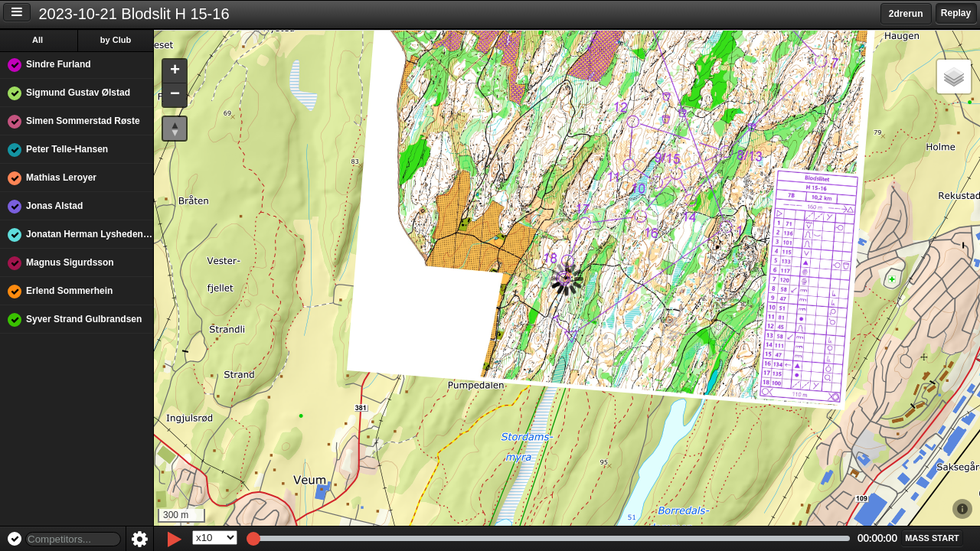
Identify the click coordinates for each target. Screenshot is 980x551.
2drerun (906, 14)
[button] (175, 72)
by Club (116, 40)
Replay (956, 13)
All (38, 40)
